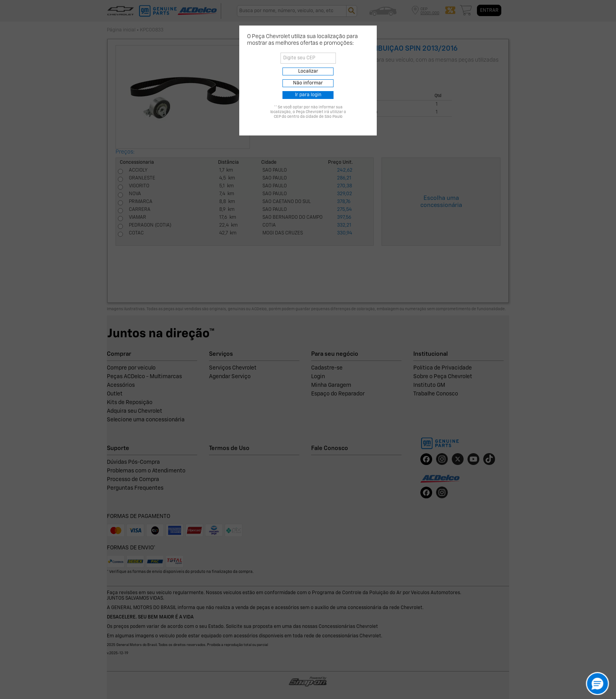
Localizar (308, 71)
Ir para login (308, 95)
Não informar (308, 83)
